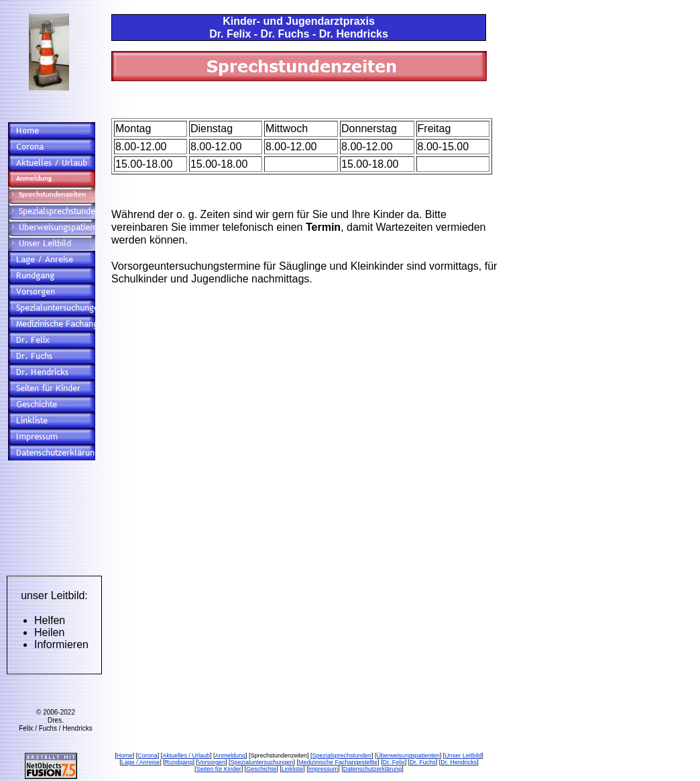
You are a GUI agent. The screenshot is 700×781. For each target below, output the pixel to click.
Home (125, 756)
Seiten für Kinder (219, 769)
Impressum (324, 769)
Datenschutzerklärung (373, 769)
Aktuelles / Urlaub (186, 756)
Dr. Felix (394, 762)
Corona (148, 756)
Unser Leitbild (463, 756)
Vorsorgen (212, 762)
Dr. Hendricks (459, 762)
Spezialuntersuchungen (261, 762)
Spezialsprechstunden (342, 756)
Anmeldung (230, 756)
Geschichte (261, 769)
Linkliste (293, 769)
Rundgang (179, 762)
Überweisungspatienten (408, 756)
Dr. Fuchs (423, 762)
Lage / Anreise (141, 762)
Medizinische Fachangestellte (338, 762)
